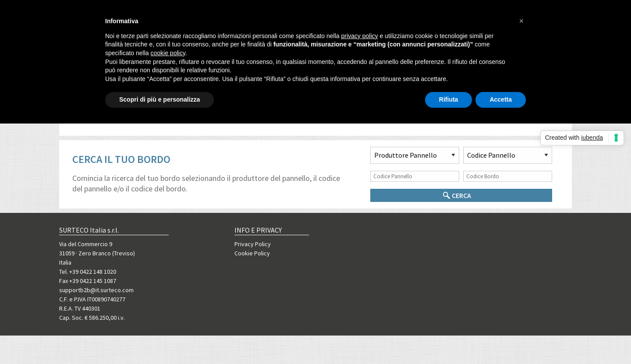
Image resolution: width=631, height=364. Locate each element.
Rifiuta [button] (449, 99)
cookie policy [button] (168, 53)
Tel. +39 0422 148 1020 (88, 272)
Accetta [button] (501, 99)
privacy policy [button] (360, 36)
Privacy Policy (253, 244)
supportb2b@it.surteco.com (96, 290)
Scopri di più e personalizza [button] (160, 99)
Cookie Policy (252, 253)
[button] (521, 21)
